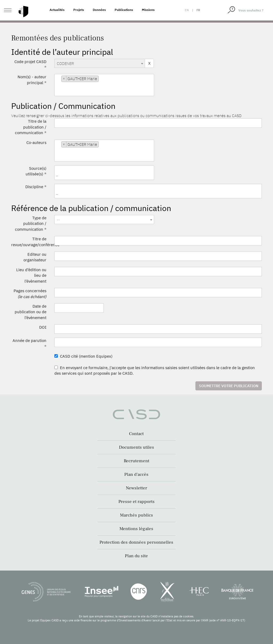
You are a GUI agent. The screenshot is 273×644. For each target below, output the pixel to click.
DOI (43, 327)
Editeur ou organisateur (35, 257)
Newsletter (136, 488)
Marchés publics (136, 515)
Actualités (57, 10)
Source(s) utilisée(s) (36, 171)
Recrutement (136, 461)
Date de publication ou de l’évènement (31, 312)
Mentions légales (136, 529)
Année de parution (29, 343)
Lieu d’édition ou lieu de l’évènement (31, 275)
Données (99, 10)
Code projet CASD (30, 64)
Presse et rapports (136, 502)
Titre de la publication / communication (31, 127)
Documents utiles (136, 447)
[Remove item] (64, 78)
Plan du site (136, 556)
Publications (124, 10)
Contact (136, 434)
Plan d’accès (136, 474)
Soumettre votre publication (229, 386)
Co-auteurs (36, 143)
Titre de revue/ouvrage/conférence (31, 242)
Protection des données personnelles (136, 542)
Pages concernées (30, 294)
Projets (79, 10)
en (187, 10)
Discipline (36, 187)
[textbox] (104, 220)
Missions (148, 10)
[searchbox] (57, 92)
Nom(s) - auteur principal (32, 80)
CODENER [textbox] (65, 63)
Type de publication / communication (31, 224)
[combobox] (100, 63)
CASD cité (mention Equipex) (83, 356)
